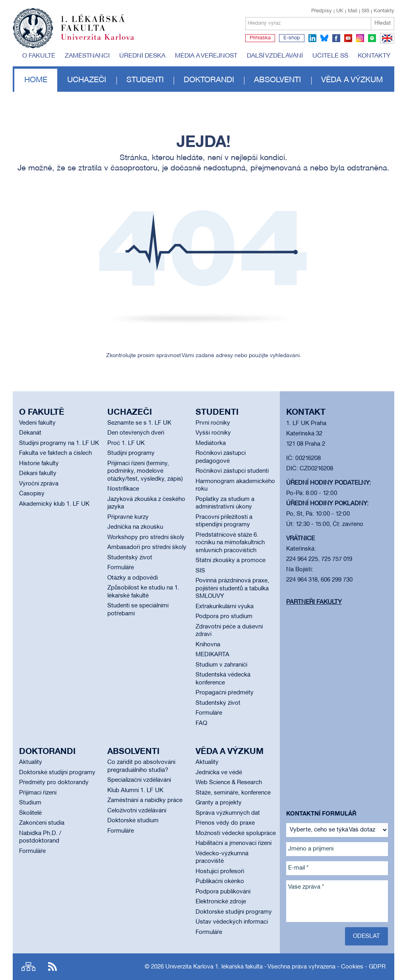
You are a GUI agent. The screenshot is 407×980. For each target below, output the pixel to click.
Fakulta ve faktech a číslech (55, 453)
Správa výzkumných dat (228, 813)
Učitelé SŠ (330, 56)
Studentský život (130, 558)
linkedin (312, 38)
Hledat (383, 23)
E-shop (292, 38)
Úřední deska (142, 56)
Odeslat (366, 936)
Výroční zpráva (39, 484)
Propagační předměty (225, 693)
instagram (360, 38)
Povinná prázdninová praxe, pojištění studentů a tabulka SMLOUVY (232, 589)
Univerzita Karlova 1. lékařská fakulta (214, 967)
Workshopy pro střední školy (146, 537)
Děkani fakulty (38, 474)
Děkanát (30, 433)
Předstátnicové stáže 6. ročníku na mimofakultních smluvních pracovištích (230, 543)
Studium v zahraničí (221, 665)
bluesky (324, 38)
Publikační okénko (220, 881)
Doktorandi (209, 80)
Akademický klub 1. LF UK (54, 504)
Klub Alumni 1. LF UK (135, 791)
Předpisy (322, 11)
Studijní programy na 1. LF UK (59, 443)
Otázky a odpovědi (133, 578)
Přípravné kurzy (128, 517)
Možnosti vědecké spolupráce (236, 833)
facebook (336, 38)
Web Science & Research (229, 783)
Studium (30, 803)
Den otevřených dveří (136, 433)
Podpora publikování (223, 892)
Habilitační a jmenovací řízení (234, 843)
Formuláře (121, 568)
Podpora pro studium (224, 617)
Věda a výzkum (352, 80)
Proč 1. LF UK (126, 443)
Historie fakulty (39, 464)
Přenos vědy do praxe (225, 823)
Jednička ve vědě (219, 773)
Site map (28, 967)
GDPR (377, 967)
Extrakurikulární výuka (225, 607)
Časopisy (32, 494)
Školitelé (30, 813)
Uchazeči (87, 80)
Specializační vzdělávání (139, 780)
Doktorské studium (133, 821)
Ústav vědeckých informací (232, 922)
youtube (348, 38)
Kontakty (384, 11)
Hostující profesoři (220, 872)
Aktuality (31, 762)
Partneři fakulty (314, 602)
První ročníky (213, 423)
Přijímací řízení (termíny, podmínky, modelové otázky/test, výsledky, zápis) (145, 471)
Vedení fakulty (37, 423)
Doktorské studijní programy (57, 773)
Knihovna (208, 645)
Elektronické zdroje (221, 902)
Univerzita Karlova (104, 42)
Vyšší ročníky (213, 433)
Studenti (145, 80)
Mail (353, 11)
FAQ (201, 723)
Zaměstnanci (87, 56)
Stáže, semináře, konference (233, 793)
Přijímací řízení (38, 793)
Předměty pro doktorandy (54, 783)
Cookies (352, 967)
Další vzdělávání (275, 56)
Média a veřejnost (206, 56)
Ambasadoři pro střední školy (147, 547)
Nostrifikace (123, 489)
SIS (365, 11)
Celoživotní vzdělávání (137, 811)
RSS (52, 967)
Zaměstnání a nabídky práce (145, 800)
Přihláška (260, 38)
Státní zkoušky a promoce (231, 561)
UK (340, 11)
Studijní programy (131, 453)
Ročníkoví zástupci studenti (232, 471)
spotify (372, 38)
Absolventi (277, 80)
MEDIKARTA (212, 655)
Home (36, 80)
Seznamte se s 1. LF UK (139, 423)
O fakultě (39, 56)
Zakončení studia (42, 823)
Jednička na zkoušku (135, 527)
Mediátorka (211, 443)
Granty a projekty (219, 803)
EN (386, 43)
